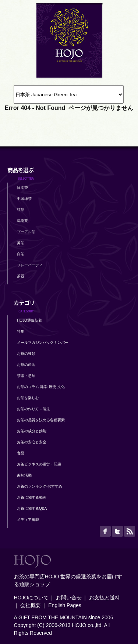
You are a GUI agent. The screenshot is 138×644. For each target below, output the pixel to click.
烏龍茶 (22, 221)
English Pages (65, 605)
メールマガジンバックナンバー (43, 342)
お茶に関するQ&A (32, 508)
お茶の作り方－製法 (33, 409)
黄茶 (21, 243)
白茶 (21, 254)
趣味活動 (24, 475)
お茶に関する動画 (32, 497)
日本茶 (22, 188)
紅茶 (21, 210)
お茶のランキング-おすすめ (40, 486)
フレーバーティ (30, 265)
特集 (21, 331)
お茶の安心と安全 (32, 442)
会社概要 (31, 605)
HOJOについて (31, 598)
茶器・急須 (26, 376)
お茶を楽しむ (28, 398)
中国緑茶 (24, 199)
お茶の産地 (26, 365)
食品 (21, 453)
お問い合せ (69, 598)
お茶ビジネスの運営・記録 (39, 464)
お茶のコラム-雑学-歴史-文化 (41, 387)
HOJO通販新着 (29, 320)
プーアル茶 (26, 232)
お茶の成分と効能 (32, 431)
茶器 (21, 276)
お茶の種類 (26, 354)
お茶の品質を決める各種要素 (41, 420)
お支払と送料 (105, 598)
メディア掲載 (28, 520)
